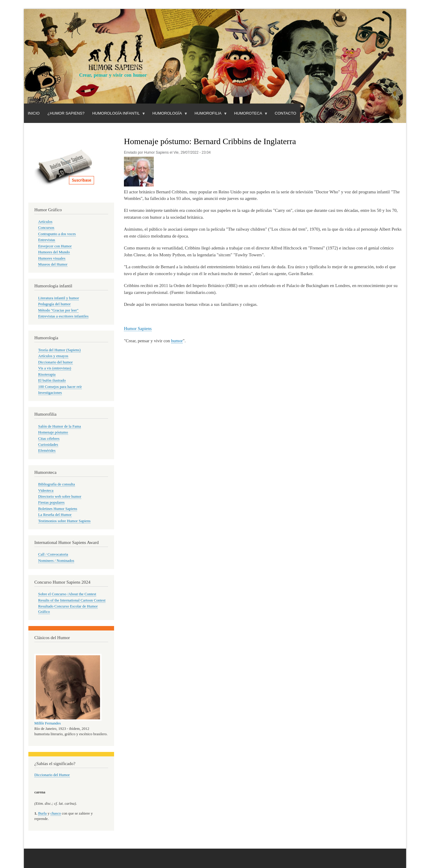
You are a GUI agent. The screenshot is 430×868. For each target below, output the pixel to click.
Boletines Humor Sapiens (58, 509)
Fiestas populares (51, 502)
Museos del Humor (53, 264)
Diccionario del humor (56, 362)
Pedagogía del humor (54, 304)
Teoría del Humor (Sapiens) (59, 350)
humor (177, 341)
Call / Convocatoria (53, 554)
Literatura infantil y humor (59, 298)
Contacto (285, 113)
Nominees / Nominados (56, 561)
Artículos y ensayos (53, 356)
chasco (56, 813)
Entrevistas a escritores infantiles (63, 316)
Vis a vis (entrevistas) (55, 368)
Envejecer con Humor (55, 246)
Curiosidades (48, 445)
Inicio (34, 113)
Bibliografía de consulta (57, 484)
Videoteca (46, 491)
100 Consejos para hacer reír (60, 387)
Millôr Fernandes (47, 723)
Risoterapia (47, 374)
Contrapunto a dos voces (57, 234)
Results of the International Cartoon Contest (72, 600)
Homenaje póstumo (53, 432)
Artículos (45, 222)
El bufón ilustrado (52, 380)
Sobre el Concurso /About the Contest (67, 594)
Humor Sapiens (138, 329)
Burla (42, 813)
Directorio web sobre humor (60, 497)
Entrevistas (47, 240)
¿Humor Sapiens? (66, 113)
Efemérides (47, 451)
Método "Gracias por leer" (58, 310)
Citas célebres (49, 439)
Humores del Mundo (54, 252)
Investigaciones (50, 393)
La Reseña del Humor (55, 515)
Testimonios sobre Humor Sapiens (64, 521)
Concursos (46, 228)
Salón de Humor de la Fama (60, 426)
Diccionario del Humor (52, 775)
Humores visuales (52, 258)
